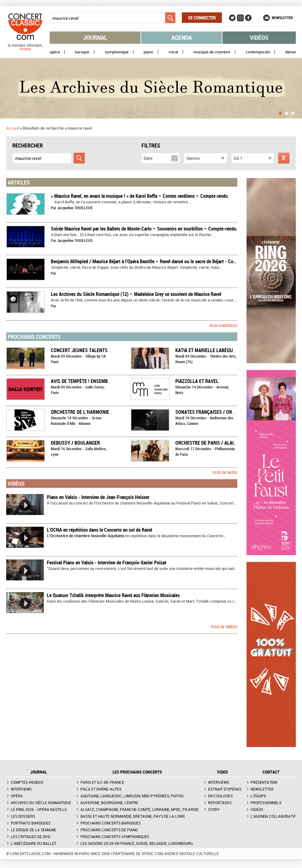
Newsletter (282, 18)
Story (214, 809)
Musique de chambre (212, 52)
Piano (148, 52)
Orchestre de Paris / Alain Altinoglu (218, 443)
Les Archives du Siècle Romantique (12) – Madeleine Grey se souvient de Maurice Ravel (136, 294)
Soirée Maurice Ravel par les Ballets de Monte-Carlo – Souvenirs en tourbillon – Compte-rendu (144, 229)
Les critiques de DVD (31, 837)
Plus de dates (225, 472)
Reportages (220, 803)
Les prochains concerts (137, 772)
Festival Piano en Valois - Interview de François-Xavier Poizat (107, 563)
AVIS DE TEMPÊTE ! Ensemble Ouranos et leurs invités (112, 381)
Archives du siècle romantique (41, 803)
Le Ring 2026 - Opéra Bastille (39, 809)
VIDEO (222, 772)
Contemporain (258, 52)
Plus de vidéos (224, 627)
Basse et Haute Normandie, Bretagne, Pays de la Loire (133, 816)
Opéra (55, 52)
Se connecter (202, 18)
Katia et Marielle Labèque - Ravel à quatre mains (233, 350)
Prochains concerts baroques (110, 823)
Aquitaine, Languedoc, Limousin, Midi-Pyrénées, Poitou (132, 796)
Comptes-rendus (27, 782)
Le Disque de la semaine (33, 830)
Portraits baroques (31, 823)
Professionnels (266, 803)
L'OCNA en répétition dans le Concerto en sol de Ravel (100, 530)
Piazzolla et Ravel (197, 381)
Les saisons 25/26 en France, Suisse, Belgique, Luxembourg (137, 843)
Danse (290, 52)
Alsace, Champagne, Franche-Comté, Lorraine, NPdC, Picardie (140, 809)
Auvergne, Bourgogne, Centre (109, 803)
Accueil (13, 128)
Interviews (21, 789)
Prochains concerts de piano (109, 830)
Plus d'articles (223, 326)
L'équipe (258, 796)
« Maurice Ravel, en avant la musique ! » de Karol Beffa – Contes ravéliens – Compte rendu (139, 196)
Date (148, 158)
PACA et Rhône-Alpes (101, 789)
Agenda (182, 37)
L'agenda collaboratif (273, 816)
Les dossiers (23, 816)
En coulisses (220, 796)
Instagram (240, 18)
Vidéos (259, 37)
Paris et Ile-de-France (102, 782)
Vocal (173, 52)
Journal (95, 37)
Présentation (264, 782)
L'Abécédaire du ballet (34, 843)
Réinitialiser (284, 158)
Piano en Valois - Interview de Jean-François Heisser (98, 497)
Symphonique (117, 52)
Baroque (82, 52)
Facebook (248, 18)
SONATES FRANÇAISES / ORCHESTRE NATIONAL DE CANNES (237, 412)
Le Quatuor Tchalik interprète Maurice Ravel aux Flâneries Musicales (113, 595)
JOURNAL (39, 772)
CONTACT (271, 772)
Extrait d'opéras (225, 789)
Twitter (232, 18)
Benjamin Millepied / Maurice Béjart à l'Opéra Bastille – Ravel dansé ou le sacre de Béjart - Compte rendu (153, 261)
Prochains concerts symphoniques (115, 837)
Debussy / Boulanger (75, 443)
